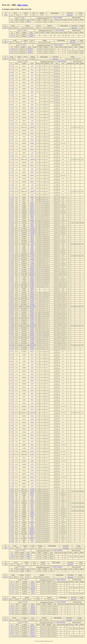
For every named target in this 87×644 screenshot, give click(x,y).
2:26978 (11, 314)
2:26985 (11, 300)
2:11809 (11, 326)
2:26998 (11, 124)
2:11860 (11, 413)
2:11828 (11, 246)
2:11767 (11, 215)
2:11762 (11, 267)
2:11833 (11, 277)
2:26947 (11, 69)
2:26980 (11, 345)
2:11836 (11, 234)
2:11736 (11, 532)
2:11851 (12, 34)
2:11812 (11, 339)
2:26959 (11, 397)
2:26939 (11, 308)
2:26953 (11, 163)
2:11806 (11, 159)
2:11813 (11, 248)
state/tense (60, 17)
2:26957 (11, 316)
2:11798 (11, 518)
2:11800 (11, 487)
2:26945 (11, 381)
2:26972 (11, 422)
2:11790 (11, 442)
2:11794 (11, 199)
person (55, 17)
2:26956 (11, 297)
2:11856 (11, 455)
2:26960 (11, 374)
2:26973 (11, 127)
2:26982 (11, 312)
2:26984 (11, 322)
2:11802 (11, 491)
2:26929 (11, 355)
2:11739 (11, 495)
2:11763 (11, 273)
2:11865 (11, 461)
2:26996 (11, 121)
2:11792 (11, 520)
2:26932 (11, 416)
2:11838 (11, 169)
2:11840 (11, 185)
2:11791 (11, 499)
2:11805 (11, 474)
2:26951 (11, 409)
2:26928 (11, 390)
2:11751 (11, 337)
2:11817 (11, 265)
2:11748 (11, 467)
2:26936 (11, 134)
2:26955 (11, 150)
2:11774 (11, 179)
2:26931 (11, 371)
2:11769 (11, 522)
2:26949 (11, 89)
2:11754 (11, 238)
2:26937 (11, 298)
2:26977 (11, 295)
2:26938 (11, 318)
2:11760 (11, 260)
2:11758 (11, 240)
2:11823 (11, 205)
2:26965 (11, 432)
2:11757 (11, 285)
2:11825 (11, 343)
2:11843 (11, 291)
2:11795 (11, 497)
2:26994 (11, 76)
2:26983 (11, 302)
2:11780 (11, 464)
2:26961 (11, 419)
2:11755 (11, 236)
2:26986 (11, 320)
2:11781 (11, 195)
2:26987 (11, 304)
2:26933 (11, 384)
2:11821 (11, 203)
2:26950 (11, 368)
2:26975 (11, 111)
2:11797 (11, 471)
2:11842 (11, 232)
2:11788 (11, 230)
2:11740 (11, 515)
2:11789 (11, 289)
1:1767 (5, 28)
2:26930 (11, 393)
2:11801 (11, 101)
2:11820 (11, 279)
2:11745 (11, 534)
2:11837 (11, 528)
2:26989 (11, 310)
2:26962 (11, 364)
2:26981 (11, 293)
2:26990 (11, 330)
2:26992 (11, 137)
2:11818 (11, 511)
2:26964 (11, 387)
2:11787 (11, 221)
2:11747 (11, 438)
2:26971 (11, 377)
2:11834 (11, 283)
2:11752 (11, 347)
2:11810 (11, 332)
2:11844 (11, 489)
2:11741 (11, 513)
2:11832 (11, 526)
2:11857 (11, 451)
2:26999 (11, 156)
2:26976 (11, 143)
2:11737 (11, 197)
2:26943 (11, 114)
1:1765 (5, 59)
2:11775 (11, 507)
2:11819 (11, 223)
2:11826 (11, 349)
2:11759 (11, 242)
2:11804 (11, 172)
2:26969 (11, 108)
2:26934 (11, 429)
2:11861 (11, 445)
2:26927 (11, 352)
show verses (23, 5)
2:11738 (11, 493)
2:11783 (11, 182)
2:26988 (11, 324)
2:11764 (11, 269)
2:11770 (11, 538)
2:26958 (11, 358)
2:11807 (11, 175)
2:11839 (11, 95)
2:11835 (11, 281)
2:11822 (11, 207)
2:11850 (12, 36)
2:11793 (11, 201)
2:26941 (11, 361)
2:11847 (11, 225)
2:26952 (11, 130)
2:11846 (11, 509)
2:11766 (11, 228)
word (23, 17)
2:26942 (11, 400)
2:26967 (11, 82)
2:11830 (11, 287)
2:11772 (11, 448)
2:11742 (11, 209)
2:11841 (11, 226)
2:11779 (11, 98)
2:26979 (11, 306)
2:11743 (11, 213)
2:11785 (11, 256)
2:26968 (11, 92)
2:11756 (11, 258)
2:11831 (11, 250)
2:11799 (11, 458)
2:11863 (11, 477)
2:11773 (11, 505)
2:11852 (12, 53)
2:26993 (11, 66)
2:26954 (11, 117)
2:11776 (11, 524)
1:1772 (6, 15)
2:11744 (11, 211)
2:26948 (11, 79)
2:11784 (11, 335)
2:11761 (11, 517)
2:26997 (11, 153)
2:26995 (11, 85)
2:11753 (11, 217)
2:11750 (11, 166)
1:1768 (5, 42)
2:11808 (11, 334)
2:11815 (11, 252)
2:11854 (12, 49)
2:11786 (11, 275)
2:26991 (11, 105)
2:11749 (11, 483)
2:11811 (11, 341)
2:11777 (11, 480)
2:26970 (11, 140)
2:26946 (11, 426)
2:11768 (11, 501)
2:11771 (11, 254)
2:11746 (11, 435)
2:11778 (11, 503)
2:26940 (11, 328)
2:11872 (12, 22)
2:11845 (11, 188)
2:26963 (11, 403)
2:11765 (11, 271)
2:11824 (11, 530)
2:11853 (12, 51)
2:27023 (11, 406)
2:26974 (11, 191)
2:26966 (11, 72)
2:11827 (11, 219)
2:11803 (11, 536)
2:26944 (11, 146)
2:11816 (11, 263)
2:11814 (11, 244)
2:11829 (11, 262)
